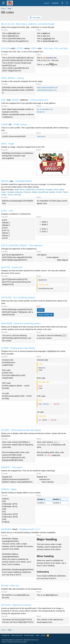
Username (41, 136)
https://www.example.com (47, 87)
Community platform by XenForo (20, 640)
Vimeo (10, 195)
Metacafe (19, 192)
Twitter (4, 195)
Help (38, 635)
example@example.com (47, 90)
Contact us (6, 635)
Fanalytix (49, 189)
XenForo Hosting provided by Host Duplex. (15, 642)
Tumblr (59, 192)
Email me (41, 112)
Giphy (62, 189)
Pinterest (27, 192)
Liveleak (10, 192)
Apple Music (20, 189)
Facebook (40, 189)
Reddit (34, 192)
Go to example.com (45, 109)
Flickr (56, 189)
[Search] (67, 3)
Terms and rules (17, 635)
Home (43, 635)
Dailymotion (30, 189)
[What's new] (62, 3)
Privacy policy (29, 635)
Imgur (4, 192)
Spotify (52, 192)
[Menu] (3, 3)
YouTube (18, 195)
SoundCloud (43, 192)
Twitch (65, 192)
